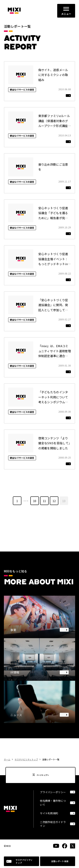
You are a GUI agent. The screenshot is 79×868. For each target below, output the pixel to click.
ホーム (7, 763)
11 (44, 504)
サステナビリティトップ (26, 763)
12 (54, 504)
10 (35, 504)
